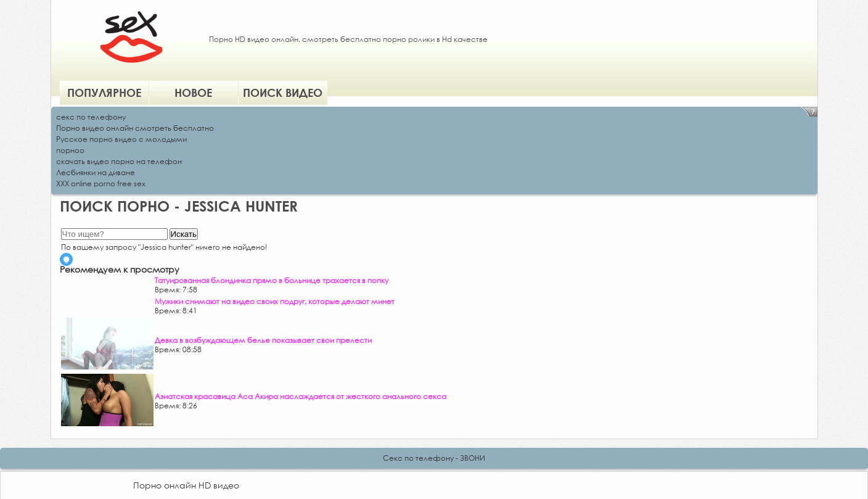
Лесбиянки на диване (96, 172)
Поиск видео (283, 93)
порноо (70, 150)
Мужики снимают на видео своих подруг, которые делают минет (275, 301)
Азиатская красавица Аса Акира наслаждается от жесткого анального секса (301, 396)
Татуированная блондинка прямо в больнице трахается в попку (272, 280)
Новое (193, 93)
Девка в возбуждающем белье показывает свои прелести (263, 340)
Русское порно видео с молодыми (121, 139)
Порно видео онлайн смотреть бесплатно (135, 128)
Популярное (104, 93)
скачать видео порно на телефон (119, 161)
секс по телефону (91, 117)
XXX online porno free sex (101, 184)
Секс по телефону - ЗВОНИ (434, 458)
